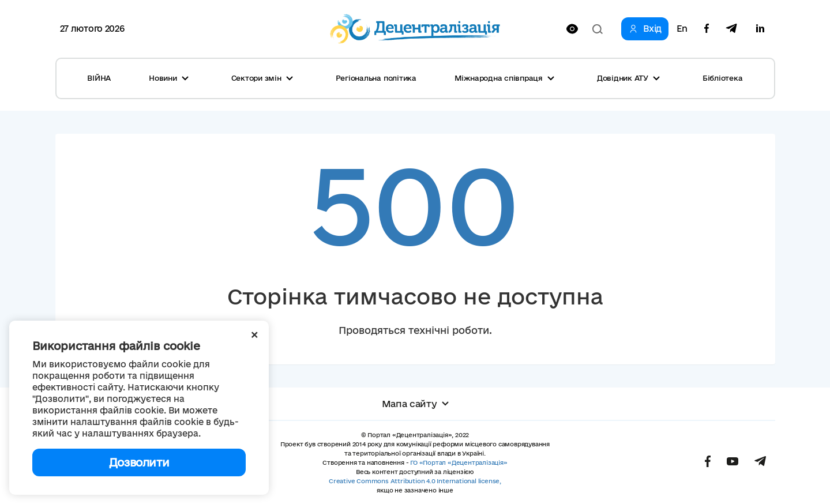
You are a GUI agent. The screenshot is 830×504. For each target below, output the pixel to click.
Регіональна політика (376, 78)
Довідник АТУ (628, 78)
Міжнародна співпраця (504, 78)
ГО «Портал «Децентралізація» (459, 462)
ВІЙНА (99, 78)
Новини (169, 78)
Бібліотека (723, 78)
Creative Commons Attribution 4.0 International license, (415, 481)
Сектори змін (262, 78)
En (682, 29)
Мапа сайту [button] (415, 404)
